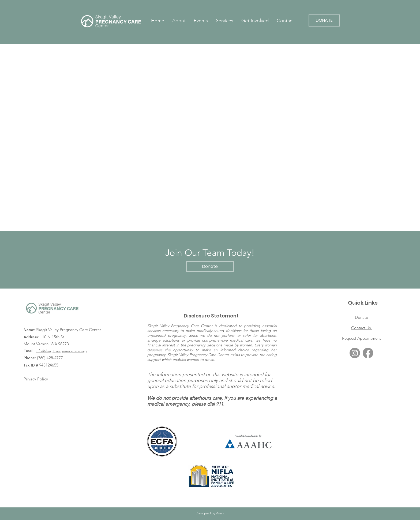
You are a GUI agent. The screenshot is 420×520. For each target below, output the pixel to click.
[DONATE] (324, 20)
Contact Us (361, 328)
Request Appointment (361, 338)
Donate (361, 317)
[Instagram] (355, 353)
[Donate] (210, 267)
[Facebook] (368, 353)
